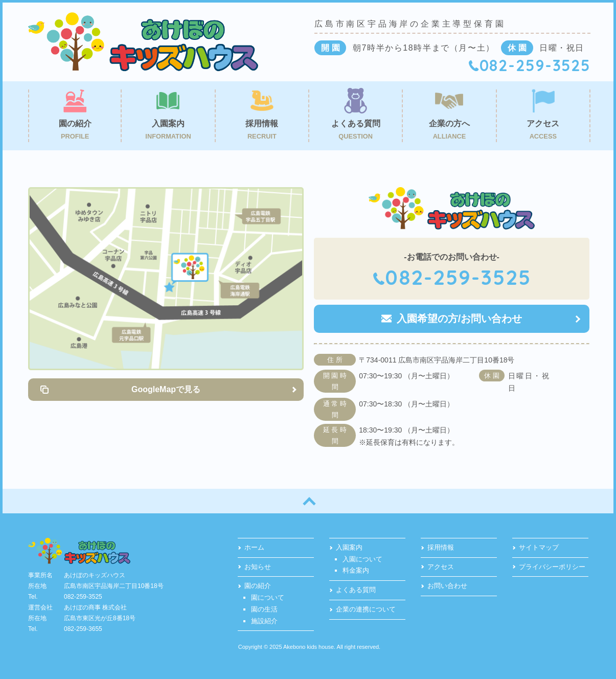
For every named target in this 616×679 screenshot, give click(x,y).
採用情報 (441, 547)
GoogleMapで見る (166, 389)
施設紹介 (264, 621)
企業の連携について (366, 609)
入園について (362, 559)
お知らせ (258, 567)
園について (268, 597)
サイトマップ (539, 547)
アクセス (441, 567)
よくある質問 (356, 590)
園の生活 (264, 609)
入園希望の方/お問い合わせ (460, 319)
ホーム (254, 547)
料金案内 (356, 570)
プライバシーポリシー (552, 567)
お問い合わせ (447, 586)
